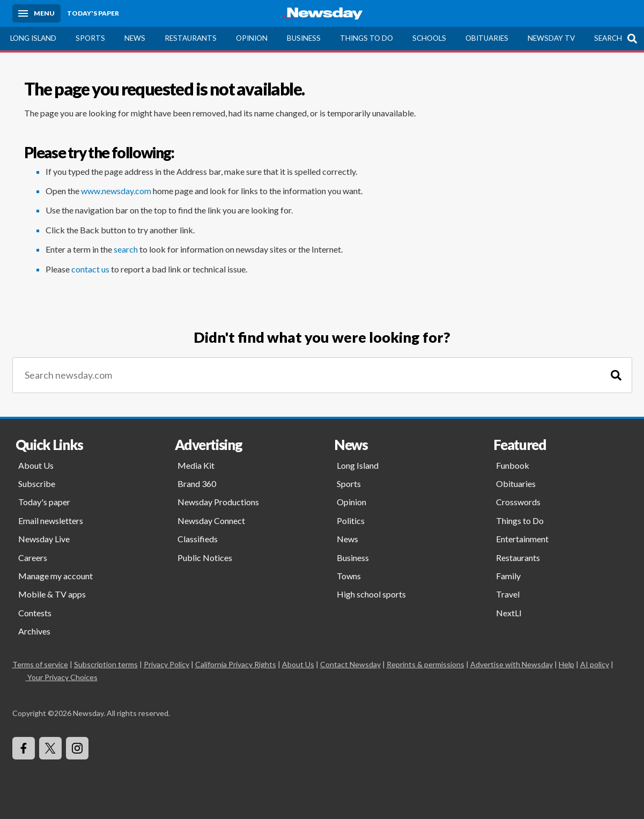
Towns (349, 576)
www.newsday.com (116, 191)
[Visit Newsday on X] (50, 748)
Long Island (33, 38)
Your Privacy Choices (62, 677)
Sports (90, 38)
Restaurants (191, 38)
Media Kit (196, 465)
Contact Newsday (350, 664)
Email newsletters (51, 521)
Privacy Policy (166, 664)
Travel (508, 594)
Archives (34, 631)
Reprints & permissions (425, 664)
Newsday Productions (218, 502)
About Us (36, 465)
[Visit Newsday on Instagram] (77, 748)
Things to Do (367, 38)
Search (608, 38)
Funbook (513, 465)
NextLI (509, 613)
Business (304, 38)
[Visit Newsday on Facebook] (24, 748)
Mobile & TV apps (52, 594)
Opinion (252, 38)
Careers (33, 558)
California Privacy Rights (236, 664)
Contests (35, 613)
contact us (90, 269)
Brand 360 (197, 484)
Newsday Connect (211, 521)
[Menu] (36, 13)
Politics (351, 521)
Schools (429, 38)
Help (567, 664)
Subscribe (37, 484)
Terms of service (40, 664)
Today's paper (44, 502)
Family (508, 576)
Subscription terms (106, 664)
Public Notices (205, 558)
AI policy (595, 664)
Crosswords (518, 502)
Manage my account (55, 576)
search (126, 249)
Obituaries (487, 38)
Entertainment (522, 539)
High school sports (371, 594)
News (135, 38)
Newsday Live (44, 539)
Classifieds (198, 539)
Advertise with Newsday (512, 664)
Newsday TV (551, 38)
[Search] (616, 375)
